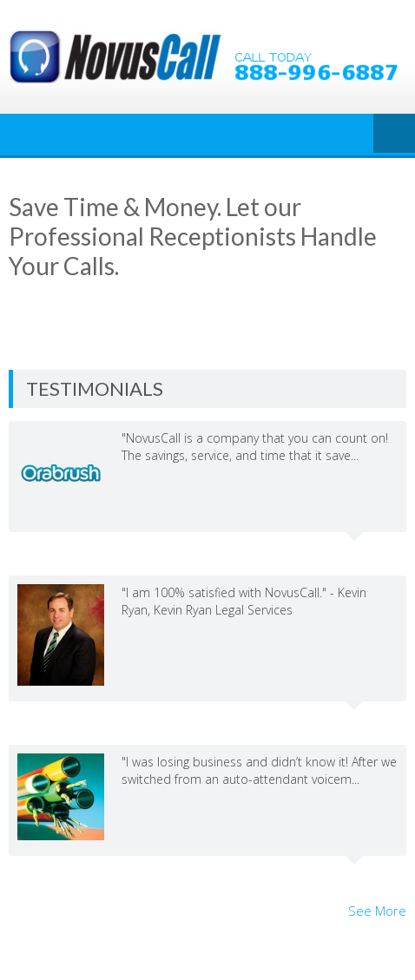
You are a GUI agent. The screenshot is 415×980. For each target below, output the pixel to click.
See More (377, 911)
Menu (394, 135)
